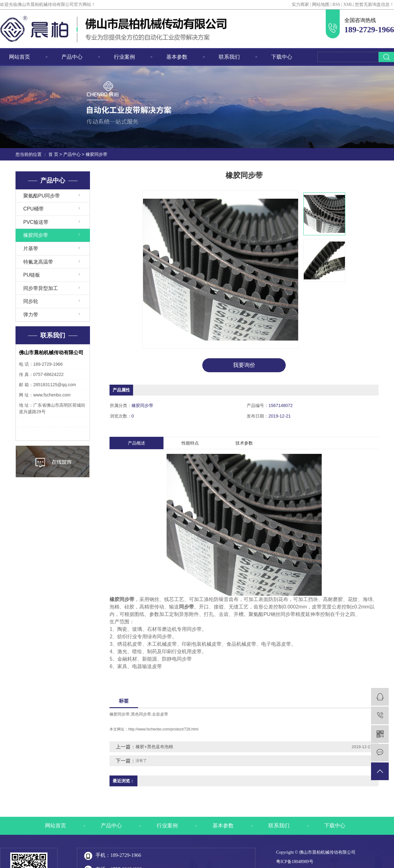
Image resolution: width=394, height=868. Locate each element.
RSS (336, 5)
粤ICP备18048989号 (295, 862)
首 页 (53, 154)
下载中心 (282, 57)
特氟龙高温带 (38, 262)
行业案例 (124, 57)
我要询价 (244, 365)
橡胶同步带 (96, 154)
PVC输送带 (36, 222)
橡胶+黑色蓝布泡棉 (154, 747)
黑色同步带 (141, 714)
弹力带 (31, 315)
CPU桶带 (34, 209)
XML (348, 5)
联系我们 (229, 57)
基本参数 (177, 57)
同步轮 (31, 301)
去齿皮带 (160, 714)
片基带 (31, 249)
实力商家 (300, 5)
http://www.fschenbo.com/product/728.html (163, 729)
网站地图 (321, 5)
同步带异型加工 (41, 288)
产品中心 (72, 57)
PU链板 (32, 275)
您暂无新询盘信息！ (374, 5)
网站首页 (20, 57)
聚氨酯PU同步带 (42, 196)
